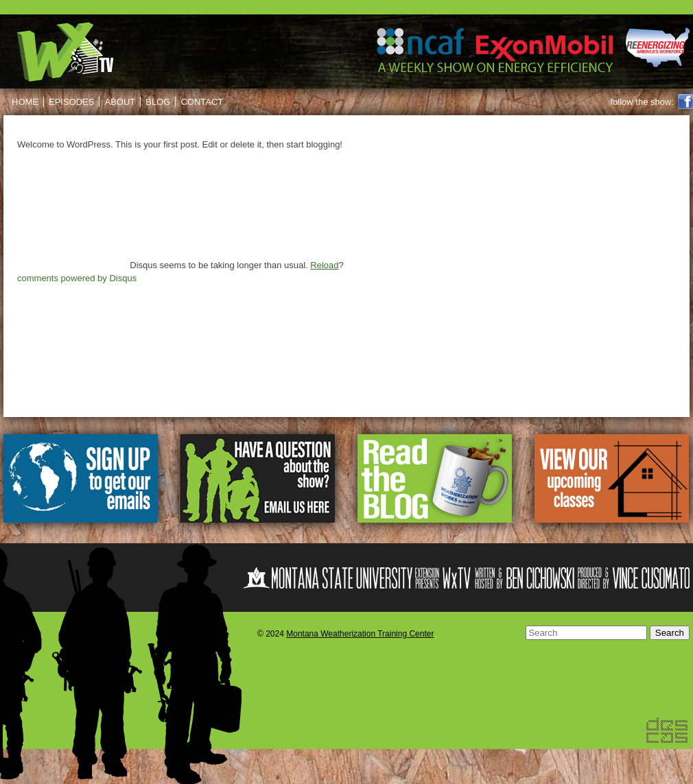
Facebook (685, 102)
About (120, 102)
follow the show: (643, 102)
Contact (202, 102)
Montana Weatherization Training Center (360, 634)
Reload (324, 265)
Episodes (71, 102)
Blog (158, 102)
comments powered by (77, 278)
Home (25, 102)
